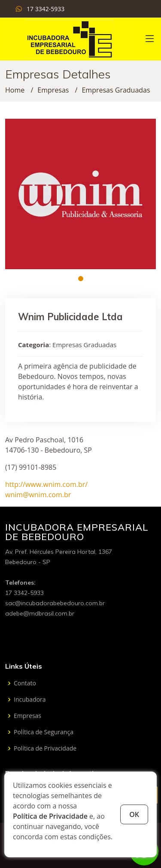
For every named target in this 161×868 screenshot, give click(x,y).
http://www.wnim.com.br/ (46, 484)
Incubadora (30, 700)
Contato (25, 683)
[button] (81, 279)
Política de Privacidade (50, 816)
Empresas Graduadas (116, 90)
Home (15, 90)
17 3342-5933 (46, 9)
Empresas (53, 90)
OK (134, 814)
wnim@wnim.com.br (38, 495)
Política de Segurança (44, 732)
